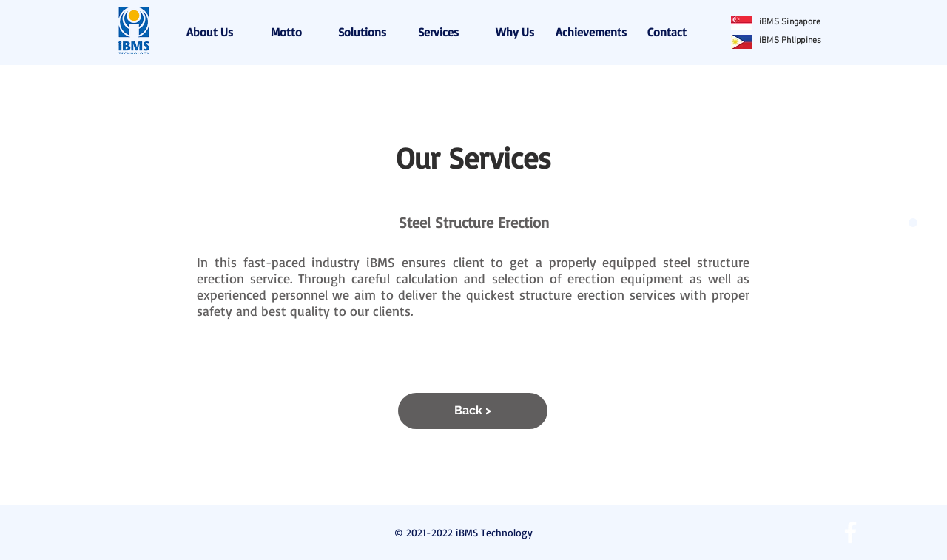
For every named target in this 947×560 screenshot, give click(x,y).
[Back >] (473, 411)
